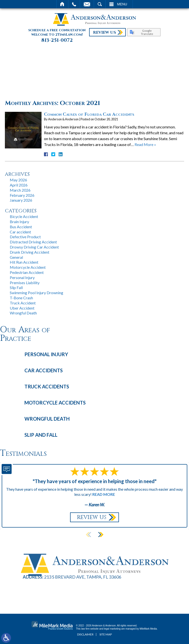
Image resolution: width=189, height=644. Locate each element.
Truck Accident (23, 303)
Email (87, 4)
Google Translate (147, 32)
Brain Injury (19, 222)
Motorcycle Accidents (55, 403)
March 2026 (20, 190)
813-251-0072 (57, 40)
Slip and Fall (41, 435)
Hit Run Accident (24, 262)
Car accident (20, 232)
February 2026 (22, 195)
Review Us (105, 32)
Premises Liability (25, 283)
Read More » (145, 144)
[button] (101, 535)
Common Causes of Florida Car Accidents (89, 114)
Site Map (106, 634)
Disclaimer (85, 634)
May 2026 (18, 180)
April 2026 (19, 185)
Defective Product (25, 237)
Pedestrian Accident (27, 272)
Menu (122, 4)
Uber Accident (22, 308)
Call (74, 4)
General (16, 257)
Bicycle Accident (24, 216)
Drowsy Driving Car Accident (34, 247)
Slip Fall (16, 287)
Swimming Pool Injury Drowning (37, 293)
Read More (104, 494)
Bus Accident (21, 227)
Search (100, 4)
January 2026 (21, 200)
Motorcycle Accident (28, 267)
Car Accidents (44, 370)
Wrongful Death (23, 313)
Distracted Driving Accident (33, 242)
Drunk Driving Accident (30, 252)
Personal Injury (22, 277)
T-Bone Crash (21, 298)
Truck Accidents (47, 386)
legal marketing (112, 629)
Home (62, 4)
